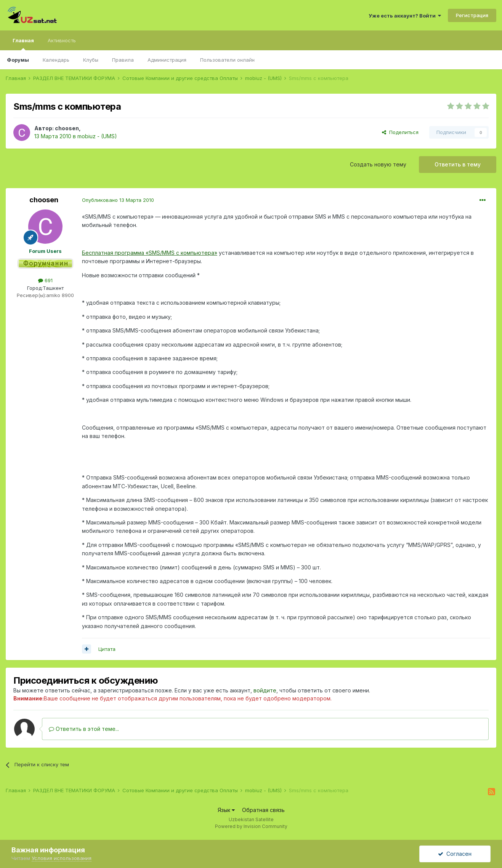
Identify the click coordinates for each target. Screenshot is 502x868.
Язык (226, 810)
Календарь (56, 60)
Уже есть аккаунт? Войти (405, 16)
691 (45, 280)
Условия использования (62, 858)
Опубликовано (118, 200)
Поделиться (400, 132)
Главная (23, 44)
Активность (62, 40)
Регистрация (472, 15)
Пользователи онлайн (227, 60)
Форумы (18, 60)
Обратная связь (263, 810)
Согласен (455, 854)
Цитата (107, 649)
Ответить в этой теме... (84, 729)
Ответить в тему (458, 164)
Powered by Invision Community (251, 826)
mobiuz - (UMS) (97, 136)
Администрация (167, 60)
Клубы (91, 60)
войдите (265, 690)
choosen (67, 128)
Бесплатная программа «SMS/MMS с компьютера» (150, 253)
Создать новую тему (378, 164)
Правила (123, 60)
